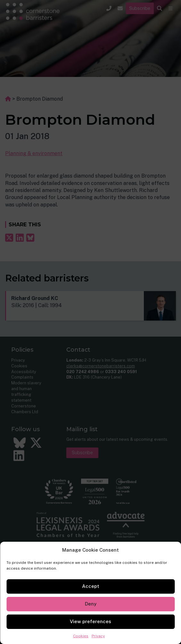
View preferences (90, 621)
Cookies (81, 636)
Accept (91, 586)
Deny (91, 604)
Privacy (98, 636)
